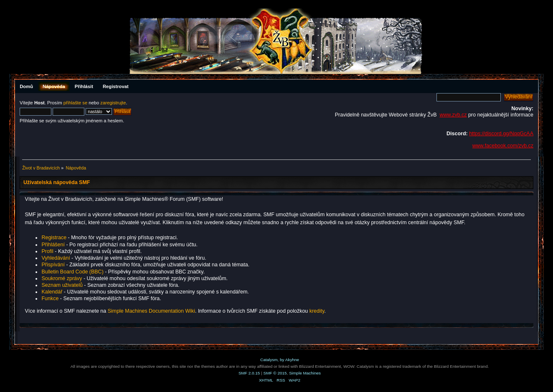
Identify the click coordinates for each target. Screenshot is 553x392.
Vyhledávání (56, 258)
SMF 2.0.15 (249, 373)
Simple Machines (305, 373)
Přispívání (53, 265)
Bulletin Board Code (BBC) (73, 272)
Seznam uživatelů (62, 285)
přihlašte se (75, 103)
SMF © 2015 (275, 373)
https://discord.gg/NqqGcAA (501, 134)
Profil (47, 251)
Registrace (54, 238)
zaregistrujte (113, 103)
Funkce (50, 298)
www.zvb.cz (453, 115)
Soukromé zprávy (62, 278)
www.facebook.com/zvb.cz (503, 146)
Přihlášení (53, 245)
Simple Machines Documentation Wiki (151, 311)
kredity (317, 311)
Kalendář (52, 292)
